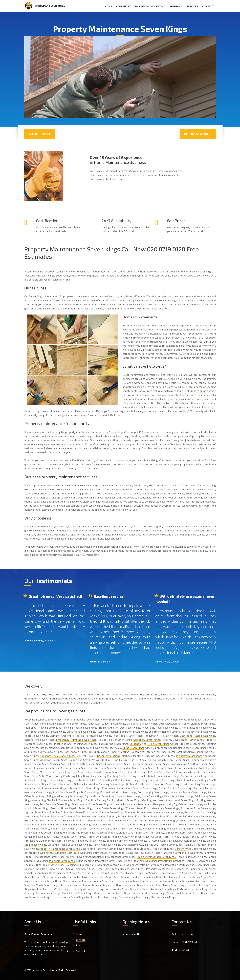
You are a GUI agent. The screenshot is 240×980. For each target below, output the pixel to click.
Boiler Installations (109, 756)
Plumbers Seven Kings (62, 861)
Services (192, 6)
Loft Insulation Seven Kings (102, 897)
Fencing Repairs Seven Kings (81, 728)
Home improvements (141, 317)
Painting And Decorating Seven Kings (73, 833)
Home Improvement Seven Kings (120, 719)
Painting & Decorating (150, 6)
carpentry (70, 468)
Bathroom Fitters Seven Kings (197, 736)
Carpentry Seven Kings (147, 740)
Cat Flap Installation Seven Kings (157, 889)
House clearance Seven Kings (68, 897)
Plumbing (176, 6)
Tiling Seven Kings (158, 744)
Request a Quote (198, 134)
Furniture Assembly (83, 885)
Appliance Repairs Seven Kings (58, 756)
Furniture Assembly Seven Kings (170, 881)
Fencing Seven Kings (203, 837)
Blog (79, 945)
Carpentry (123, 6)
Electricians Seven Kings (81, 732)
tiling (203, 391)
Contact (208, 6)
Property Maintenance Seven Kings (59, 849)
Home (108, 6)
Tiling (79, 776)
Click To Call (40, 134)
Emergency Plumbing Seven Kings (76, 740)
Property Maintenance (189, 756)
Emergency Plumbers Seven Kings (156, 857)
